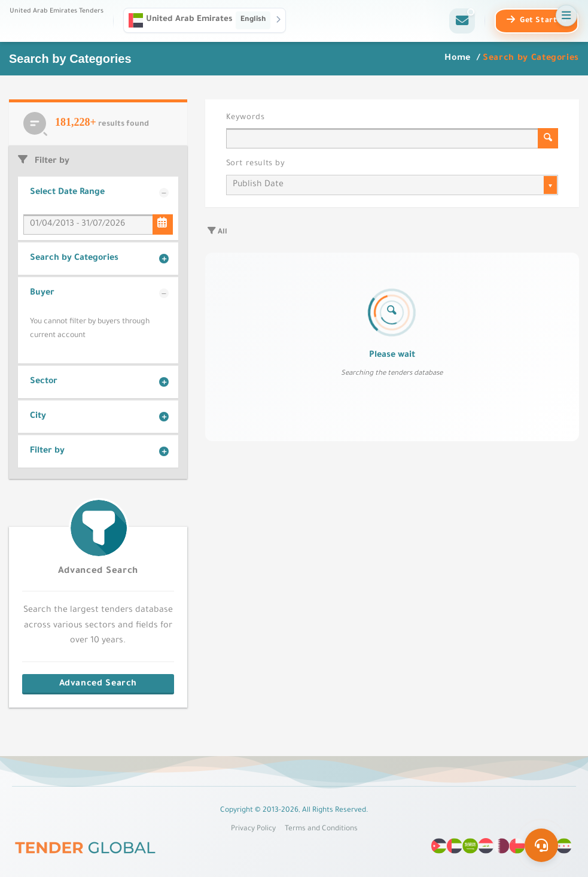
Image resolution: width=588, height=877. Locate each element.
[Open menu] (566, 16)
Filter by (47, 451)
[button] (205, 20)
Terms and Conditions (321, 829)
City (38, 417)
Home (459, 59)
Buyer (42, 293)
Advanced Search (98, 571)
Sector (44, 382)
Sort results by (256, 164)
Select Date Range (67, 193)
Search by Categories (74, 259)
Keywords (246, 118)
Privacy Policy (253, 829)
